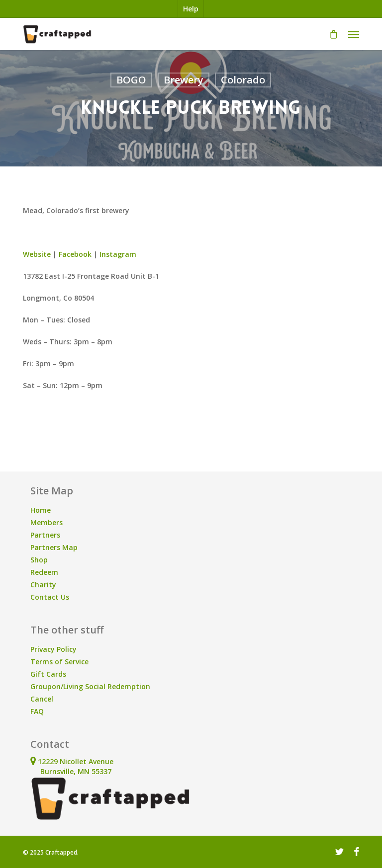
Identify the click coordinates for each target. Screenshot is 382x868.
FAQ (37, 711)
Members (47, 522)
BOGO (131, 80)
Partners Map (54, 547)
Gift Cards (48, 674)
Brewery (184, 80)
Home (41, 510)
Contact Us (50, 597)
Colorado (243, 80)
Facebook (75, 254)
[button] (354, 34)
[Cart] (334, 34)
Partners (45, 535)
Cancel (42, 699)
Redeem (44, 572)
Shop (39, 560)
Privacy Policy (53, 649)
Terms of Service (59, 662)
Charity (43, 585)
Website (37, 254)
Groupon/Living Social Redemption (90, 686)
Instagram (118, 254)
